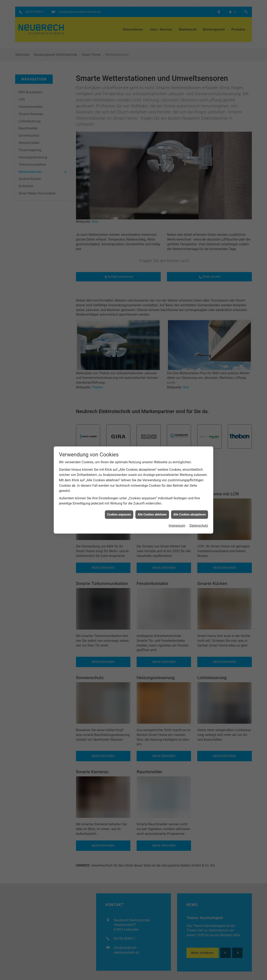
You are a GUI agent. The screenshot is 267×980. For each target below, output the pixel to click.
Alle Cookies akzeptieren (190, 514)
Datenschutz (199, 526)
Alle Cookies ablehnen (152, 514)
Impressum (177, 526)
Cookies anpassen (119, 514)
